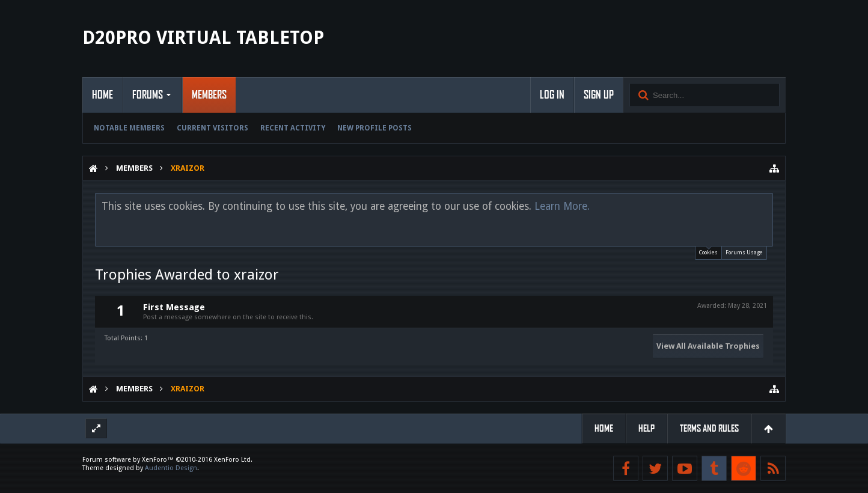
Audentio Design (171, 468)
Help (646, 428)
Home (102, 95)
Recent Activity (293, 128)
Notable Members (129, 128)
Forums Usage (744, 253)
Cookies (708, 251)
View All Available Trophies (708, 346)
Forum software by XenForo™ (167, 460)
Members (209, 95)
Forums (148, 95)
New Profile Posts (374, 128)
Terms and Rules (709, 428)
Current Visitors (212, 128)
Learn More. (562, 206)
